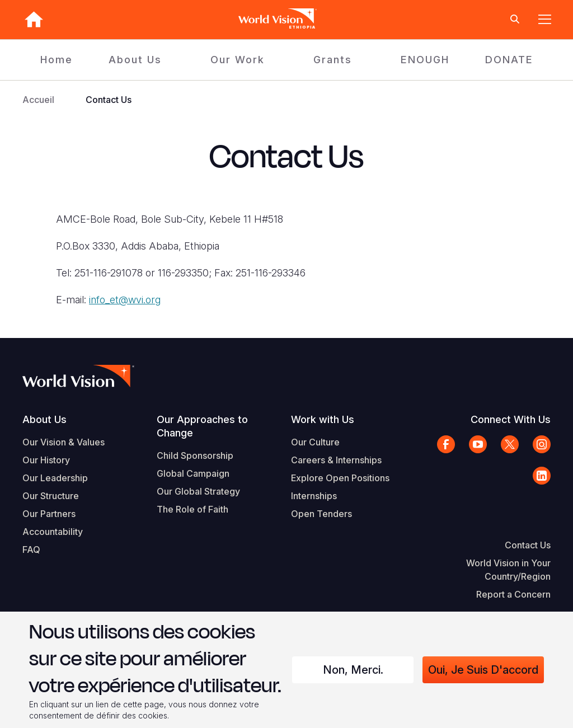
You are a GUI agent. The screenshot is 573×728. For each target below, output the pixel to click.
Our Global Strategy (198, 491)
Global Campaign (193, 473)
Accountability (53, 532)
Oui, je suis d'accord (483, 670)
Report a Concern (513, 594)
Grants (333, 60)
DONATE (509, 60)
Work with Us (323, 419)
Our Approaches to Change (202, 426)
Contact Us (109, 100)
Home (57, 60)
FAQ (31, 549)
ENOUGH (425, 60)
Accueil (38, 100)
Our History (46, 460)
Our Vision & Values (64, 442)
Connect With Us (511, 419)
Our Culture (315, 442)
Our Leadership (55, 478)
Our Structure (51, 496)
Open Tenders (321, 514)
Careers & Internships (336, 460)
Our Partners (49, 514)
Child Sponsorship (195, 455)
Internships (314, 496)
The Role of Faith (192, 509)
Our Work (238, 60)
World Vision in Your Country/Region (508, 570)
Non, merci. (353, 670)
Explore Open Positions (340, 478)
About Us (135, 60)
